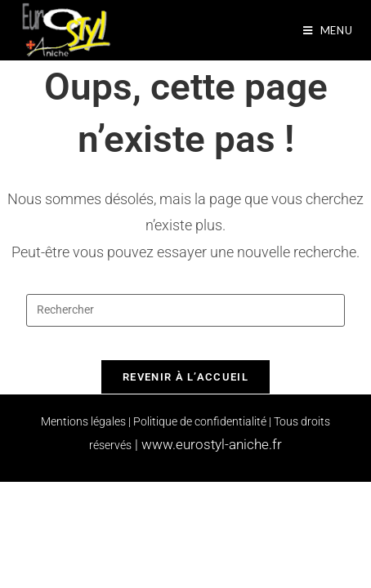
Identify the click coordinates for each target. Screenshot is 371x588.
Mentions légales (83, 421)
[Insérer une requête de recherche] (185, 310)
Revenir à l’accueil (185, 377)
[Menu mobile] (328, 30)
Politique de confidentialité (200, 421)
